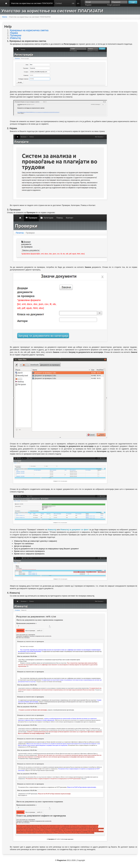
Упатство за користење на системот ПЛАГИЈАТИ (32, 3)
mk (73, 3)
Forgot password (114, 5)
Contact (59, 3)
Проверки (16, 35)
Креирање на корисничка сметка (29, 30)
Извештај (15, 38)
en (78, 3)
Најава (14, 33)
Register (88, 5)
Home (5, 17)
